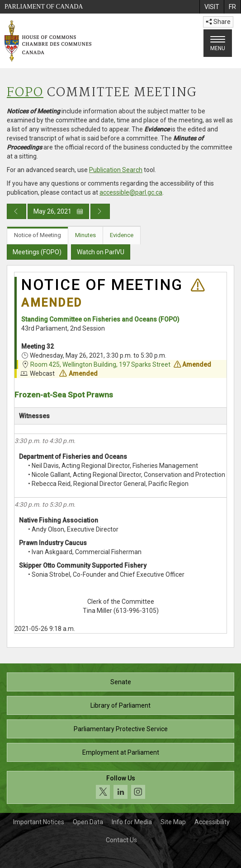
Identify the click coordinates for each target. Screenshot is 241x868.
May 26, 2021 (58, 211)
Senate (121, 682)
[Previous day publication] (17, 211)
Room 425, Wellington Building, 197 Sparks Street (100, 364)
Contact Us (121, 840)
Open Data (88, 822)
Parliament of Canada (44, 7)
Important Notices (39, 822)
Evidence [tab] (122, 235)
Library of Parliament (120, 705)
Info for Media (132, 822)
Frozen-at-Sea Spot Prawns (64, 395)
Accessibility (212, 822)
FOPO (25, 93)
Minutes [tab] (85, 235)
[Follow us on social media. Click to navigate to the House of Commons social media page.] (120, 787)
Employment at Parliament (121, 752)
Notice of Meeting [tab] (38, 235)
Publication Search (116, 170)
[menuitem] (212, 7)
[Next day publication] (100, 211)
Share (218, 22)
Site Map (173, 822)
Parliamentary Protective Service (121, 729)
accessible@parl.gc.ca (131, 192)
